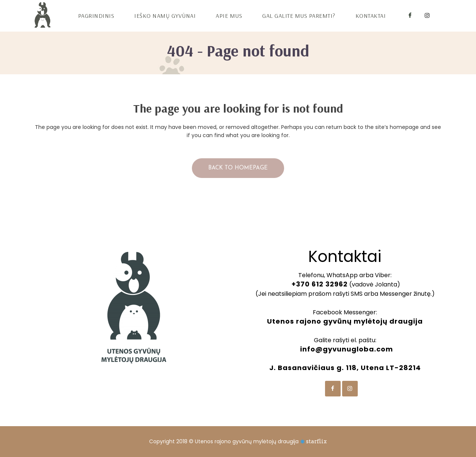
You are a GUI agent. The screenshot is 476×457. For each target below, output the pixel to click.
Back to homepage (238, 168)
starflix (316, 441)
